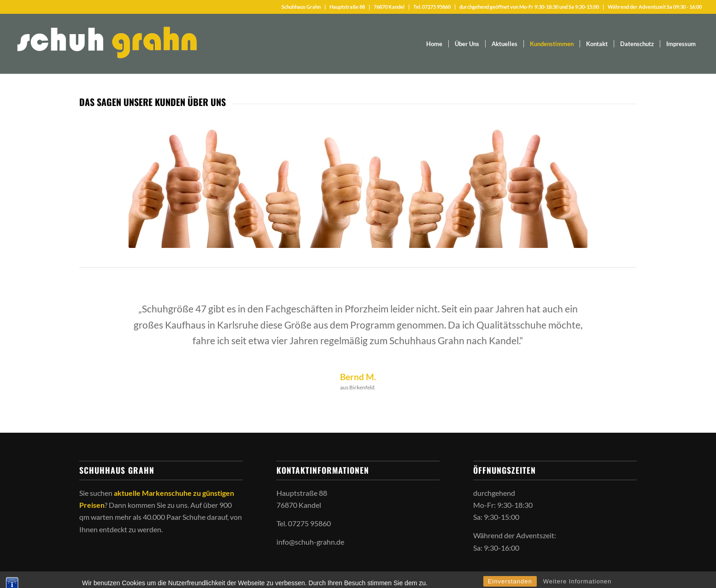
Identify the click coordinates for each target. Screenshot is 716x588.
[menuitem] (434, 44)
